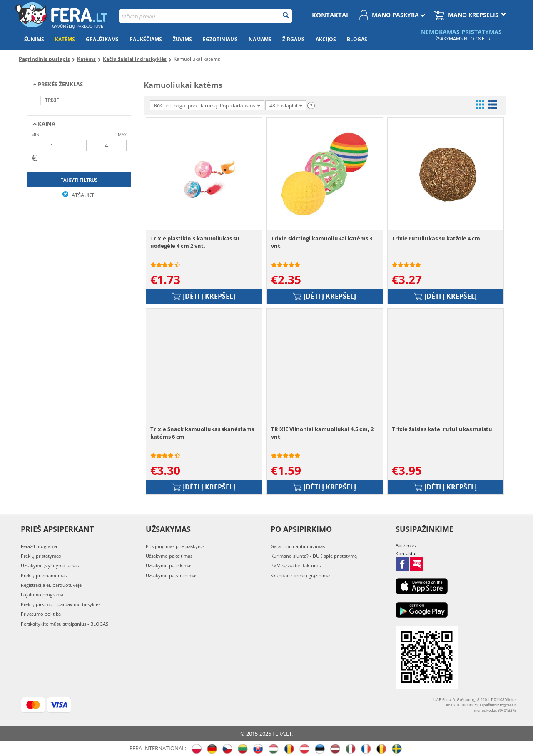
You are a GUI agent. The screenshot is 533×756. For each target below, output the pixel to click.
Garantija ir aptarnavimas (298, 546)
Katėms (65, 39)
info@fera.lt (506, 705)
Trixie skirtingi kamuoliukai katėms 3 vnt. (322, 242)
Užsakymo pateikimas (169, 565)
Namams (260, 39)
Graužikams (102, 39)
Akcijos (326, 39)
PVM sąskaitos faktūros (296, 565)
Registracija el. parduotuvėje (51, 585)
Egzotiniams (220, 39)
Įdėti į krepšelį (204, 296)
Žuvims (182, 39)
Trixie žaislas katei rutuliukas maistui (443, 429)
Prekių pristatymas (41, 556)
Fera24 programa (39, 546)
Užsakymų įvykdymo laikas (50, 565)
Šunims (34, 39)
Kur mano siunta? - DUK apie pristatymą (314, 556)
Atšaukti (79, 195)
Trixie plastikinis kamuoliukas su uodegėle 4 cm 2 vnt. (195, 242)
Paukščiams (146, 39)
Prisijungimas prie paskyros (175, 546)
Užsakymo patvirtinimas (172, 575)
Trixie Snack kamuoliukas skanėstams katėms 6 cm (202, 433)
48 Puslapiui (286, 106)
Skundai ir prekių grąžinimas (301, 575)
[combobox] (205, 16)
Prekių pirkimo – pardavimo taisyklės (61, 604)
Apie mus (406, 545)
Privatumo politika (41, 614)
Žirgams (294, 39)
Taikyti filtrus (79, 180)
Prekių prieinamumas (44, 575)
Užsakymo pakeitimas (169, 556)
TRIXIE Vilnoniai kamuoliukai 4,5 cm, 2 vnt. (322, 433)
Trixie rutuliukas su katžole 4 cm (436, 238)
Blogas (357, 39)
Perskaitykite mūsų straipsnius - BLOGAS (65, 624)
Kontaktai (330, 15)
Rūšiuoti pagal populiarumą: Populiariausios (207, 106)
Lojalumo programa (42, 595)
